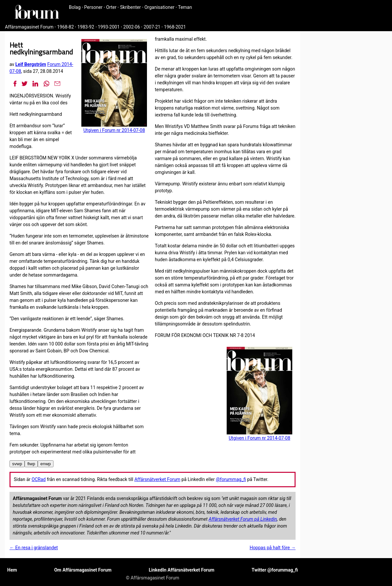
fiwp (31, 464)
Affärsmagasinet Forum (29, 27)
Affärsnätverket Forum (157, 479)
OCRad (39, 479)
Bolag (75, 7)
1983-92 (86, 27)
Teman (185, 7)
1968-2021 (175, 27)
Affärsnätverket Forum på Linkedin (243, 519)
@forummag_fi (231, 479)
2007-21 (152, 27)
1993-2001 (109, 27)
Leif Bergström (31, 64)
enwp (46, 464)
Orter (111, 7)
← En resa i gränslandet (34, 548)
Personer (93, 7)
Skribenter (130, 7)
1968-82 (65, 27)
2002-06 (132, 27)
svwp (17, 464)
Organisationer (159, 7)
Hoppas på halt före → (273, 548)
